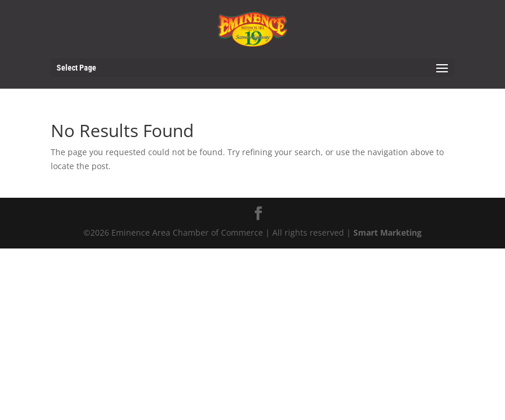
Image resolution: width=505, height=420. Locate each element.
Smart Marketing (387, 232)
